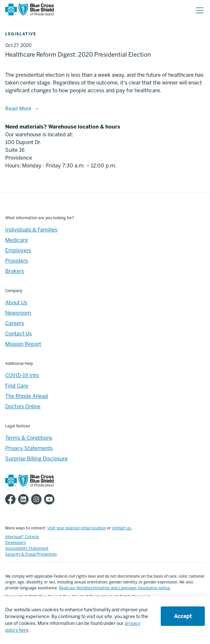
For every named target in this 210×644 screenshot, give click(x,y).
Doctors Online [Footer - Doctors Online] (23, 407)
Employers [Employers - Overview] (18, 250)
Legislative (21, 34)
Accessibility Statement (27, 548)
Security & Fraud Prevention (31, 554)
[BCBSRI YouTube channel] (51, 499)
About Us (16, 303)
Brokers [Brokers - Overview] (15, 271)
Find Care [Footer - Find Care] (17, 386)
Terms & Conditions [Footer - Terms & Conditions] (29, 438)
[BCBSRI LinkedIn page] (25, 499)
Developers (16, 543)
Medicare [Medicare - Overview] (17, 240)
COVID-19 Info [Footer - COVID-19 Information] (22, 375)
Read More (18, 109)
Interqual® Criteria (22, 537)
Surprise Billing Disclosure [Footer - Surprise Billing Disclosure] (36, 459)
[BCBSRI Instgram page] (38, 499)
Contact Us (18, 334)
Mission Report (23, 344)
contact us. (122, 528)
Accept (183, 616)
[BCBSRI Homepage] (29, 11)
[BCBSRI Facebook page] (12, 499)
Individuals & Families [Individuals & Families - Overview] (31, 230)
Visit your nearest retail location (77, 528)
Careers (15, 323)
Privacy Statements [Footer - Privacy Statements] (29, 448)
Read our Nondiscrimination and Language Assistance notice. (115, 588)
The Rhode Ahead (27, 396)
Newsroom (18, 313)
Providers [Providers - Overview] (17, 261)
